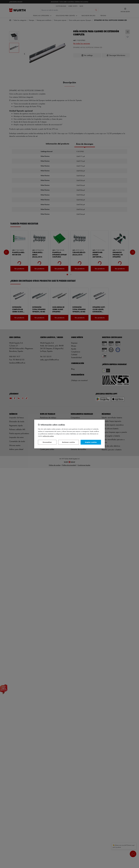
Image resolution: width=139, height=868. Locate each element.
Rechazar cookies (68, 442)
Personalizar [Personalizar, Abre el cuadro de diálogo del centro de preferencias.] (47, 442)
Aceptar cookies (91, 442)
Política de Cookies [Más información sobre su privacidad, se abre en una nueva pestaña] (48, 436)
